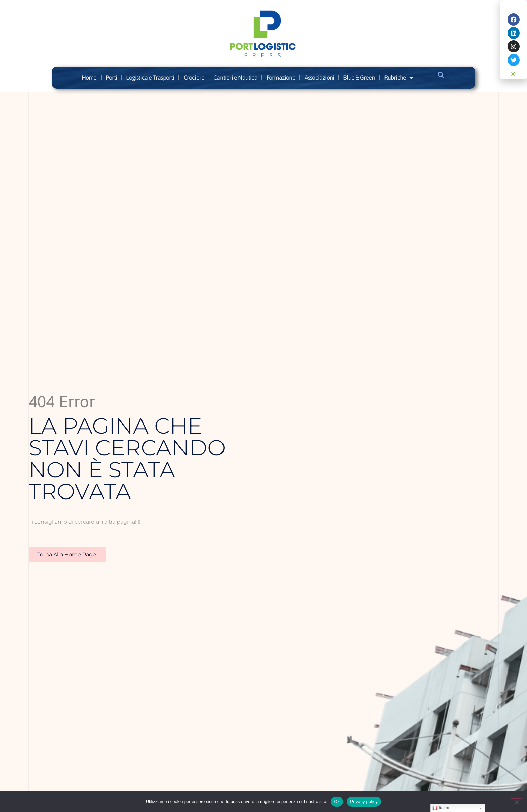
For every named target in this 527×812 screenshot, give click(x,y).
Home (89, 78)
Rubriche (399, 78)
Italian (441, 808)
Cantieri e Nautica (235, 78)
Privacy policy (364, 801)
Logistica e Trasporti (150, 78)
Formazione (281, 78)
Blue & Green (359, 78)
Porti (111, 78)
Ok (337, 801)
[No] (516, 801)
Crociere (194, 78)
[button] (441, 75)
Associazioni (319, 78)
